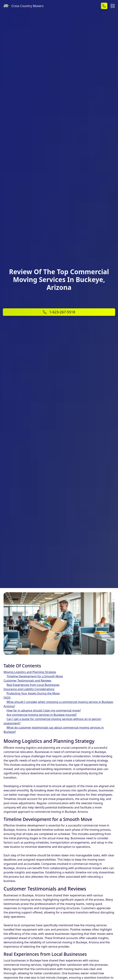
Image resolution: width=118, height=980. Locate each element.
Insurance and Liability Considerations (29, 689)
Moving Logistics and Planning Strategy (30, 672)
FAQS (7, 698)
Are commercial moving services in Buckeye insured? (42, 715)
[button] (113, 6)
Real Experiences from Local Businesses (33, 685)
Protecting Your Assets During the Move (33, 693)
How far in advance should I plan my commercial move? (44, 710)
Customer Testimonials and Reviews (27, 681)
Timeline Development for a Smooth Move (35, 676)
